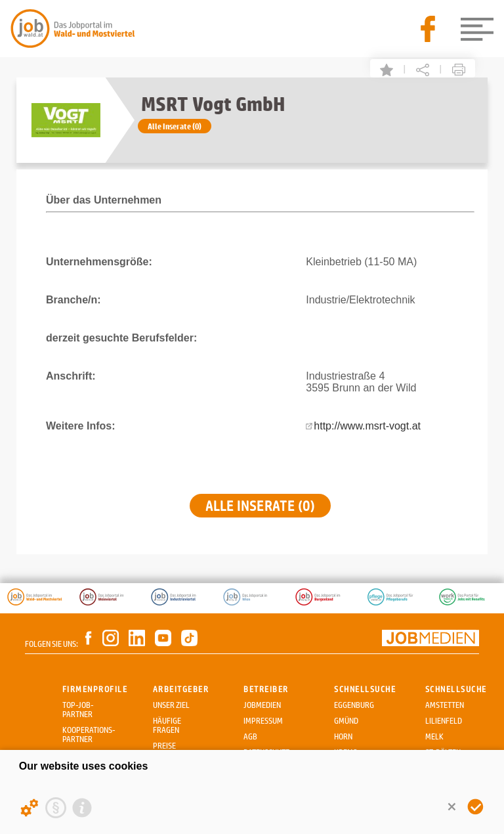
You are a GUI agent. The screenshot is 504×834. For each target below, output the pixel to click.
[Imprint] (82, 808)
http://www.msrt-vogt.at (367, 426)
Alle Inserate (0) (175, 126)
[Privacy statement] (56, 808)
